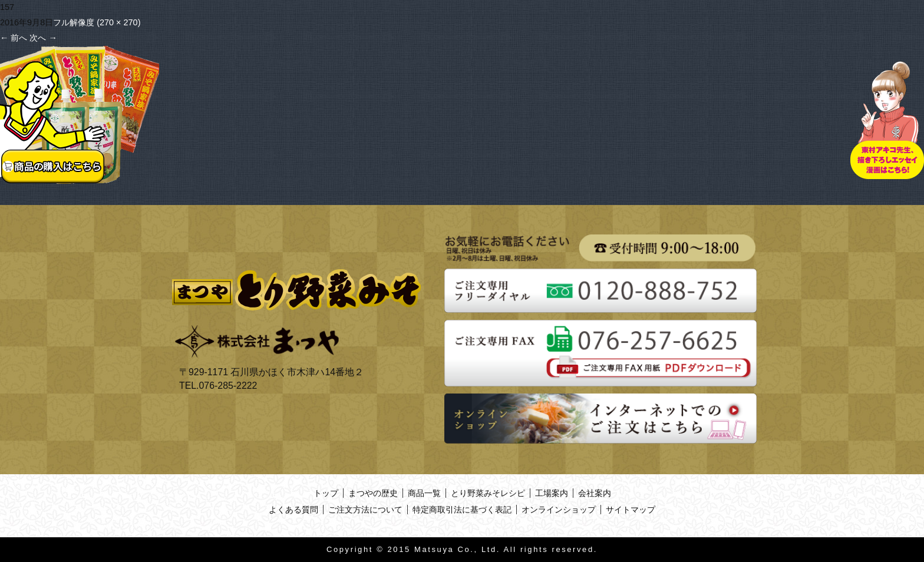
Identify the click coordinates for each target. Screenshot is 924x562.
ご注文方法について (365, 510)
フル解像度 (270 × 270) (97, 22)
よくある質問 (293, 510)
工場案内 (552, 493)
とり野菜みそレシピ (488, 493)
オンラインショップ (559, 510)
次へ (43, 38)
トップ (326, 493)
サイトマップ (631, 510)
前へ (14, 38)
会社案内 (595, 493)
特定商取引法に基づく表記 (462, 510)
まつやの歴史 (373, 493)
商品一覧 (424, 493)
